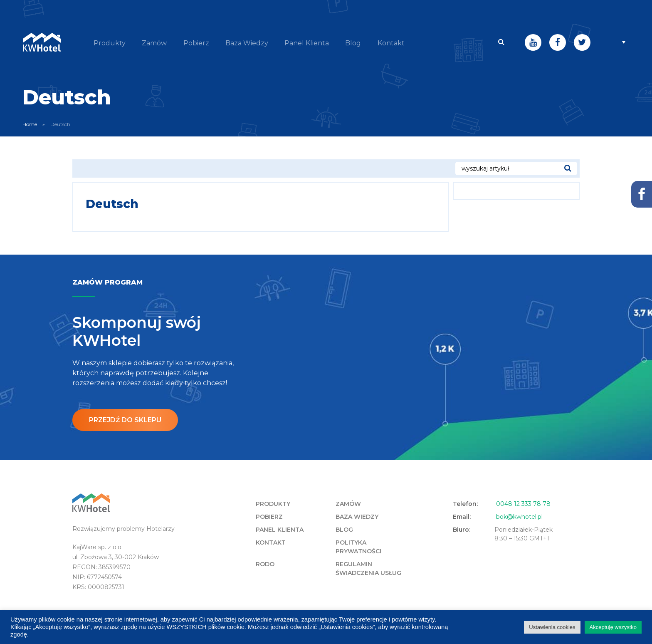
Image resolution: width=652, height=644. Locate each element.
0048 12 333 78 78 (523, 503)
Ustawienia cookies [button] (552, 627)
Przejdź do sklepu (125, 419)
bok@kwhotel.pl (519, 516)
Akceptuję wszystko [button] (613, 627)
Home (30, 123)
